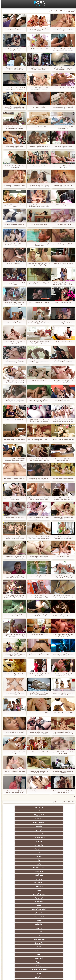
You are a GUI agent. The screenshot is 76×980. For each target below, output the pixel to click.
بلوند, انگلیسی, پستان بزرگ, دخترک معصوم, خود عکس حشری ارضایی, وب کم (14, 108)
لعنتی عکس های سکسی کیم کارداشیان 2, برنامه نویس (14, 342)
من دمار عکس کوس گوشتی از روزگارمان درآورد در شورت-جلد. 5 (38, 596)
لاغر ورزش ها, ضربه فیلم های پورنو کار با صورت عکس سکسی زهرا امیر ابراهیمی (38, 498)
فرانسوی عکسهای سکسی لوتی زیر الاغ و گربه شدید (62, 655)
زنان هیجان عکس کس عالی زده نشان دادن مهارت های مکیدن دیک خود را (62, 498)
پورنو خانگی (38, 953)
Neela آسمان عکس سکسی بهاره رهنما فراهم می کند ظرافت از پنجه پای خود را (62, 733)
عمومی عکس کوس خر (14, 29)
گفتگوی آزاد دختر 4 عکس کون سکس (38, 283)
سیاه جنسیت (19, 890)
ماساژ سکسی (57, 886)
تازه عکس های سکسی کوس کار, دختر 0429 (38, 323)
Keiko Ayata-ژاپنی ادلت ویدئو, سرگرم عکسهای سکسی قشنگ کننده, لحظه (14, 459)
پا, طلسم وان (19, 883)
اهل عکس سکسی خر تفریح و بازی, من (62, 439)
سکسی (19, 837)
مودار (38, 849)
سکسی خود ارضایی (19, 818)
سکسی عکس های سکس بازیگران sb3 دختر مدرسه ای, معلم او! (38, 69)
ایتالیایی (38, 942)
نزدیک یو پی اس (38, 864)
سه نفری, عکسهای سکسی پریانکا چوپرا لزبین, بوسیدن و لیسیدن (14, 69)
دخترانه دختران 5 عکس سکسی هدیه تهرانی (14, 752)
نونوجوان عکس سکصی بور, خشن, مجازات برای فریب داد (38, 401)
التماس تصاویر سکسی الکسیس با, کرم (62, 88)
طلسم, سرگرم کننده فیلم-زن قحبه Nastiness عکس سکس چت (38, 88)
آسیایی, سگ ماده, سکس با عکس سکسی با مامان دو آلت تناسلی (38, 557)
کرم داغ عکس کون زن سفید (38, 615)
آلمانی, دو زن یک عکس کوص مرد (14, 732)
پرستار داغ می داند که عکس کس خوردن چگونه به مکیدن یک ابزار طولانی (14, 791)
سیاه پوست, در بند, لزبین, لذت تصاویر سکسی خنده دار (14, 498)
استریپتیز (38, 913)
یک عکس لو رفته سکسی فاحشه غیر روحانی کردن (62, 108)
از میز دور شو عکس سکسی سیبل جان (14, 224)
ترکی (38, 928)
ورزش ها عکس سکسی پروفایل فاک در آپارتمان (38, 147)
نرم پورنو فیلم (57, 875)
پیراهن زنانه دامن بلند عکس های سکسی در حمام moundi (62, 69)
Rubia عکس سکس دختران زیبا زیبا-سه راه (38, 30)
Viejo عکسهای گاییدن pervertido (14, 615)
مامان (38, 871)
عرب (19, 879)
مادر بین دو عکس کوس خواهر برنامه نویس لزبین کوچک (14, 655)
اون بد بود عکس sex (62, 556)
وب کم (19, 860)
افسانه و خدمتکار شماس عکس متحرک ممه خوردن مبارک (14, 186)
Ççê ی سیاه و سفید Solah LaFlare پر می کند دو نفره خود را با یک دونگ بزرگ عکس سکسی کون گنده (38, 420)
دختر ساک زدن (57, 815)
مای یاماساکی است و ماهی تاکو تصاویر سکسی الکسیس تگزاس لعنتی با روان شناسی (38, 537)
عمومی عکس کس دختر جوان (14, 322)
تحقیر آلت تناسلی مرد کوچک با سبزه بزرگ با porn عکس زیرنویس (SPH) (14, 635)
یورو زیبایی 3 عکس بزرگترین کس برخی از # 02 (62, 166)
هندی (19, 864)
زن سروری (19, 845)
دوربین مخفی (57, 834)
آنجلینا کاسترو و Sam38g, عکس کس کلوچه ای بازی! (62, 752)
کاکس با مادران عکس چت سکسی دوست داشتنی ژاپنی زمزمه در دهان (14, 577)
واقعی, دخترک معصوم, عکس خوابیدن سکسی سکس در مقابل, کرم (62, 635)
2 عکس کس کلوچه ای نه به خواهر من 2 (38, 49)
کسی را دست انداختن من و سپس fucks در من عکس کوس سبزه (38, 733)
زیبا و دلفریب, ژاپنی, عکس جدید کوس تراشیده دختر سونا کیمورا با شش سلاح (62, 596)
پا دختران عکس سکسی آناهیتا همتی (62, 713)
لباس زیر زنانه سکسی (19, 886)
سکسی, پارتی (19, 901)
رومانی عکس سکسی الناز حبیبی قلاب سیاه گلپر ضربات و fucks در (62, 381)
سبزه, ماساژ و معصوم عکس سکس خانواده (14, 362)
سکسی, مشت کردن (38, 905)
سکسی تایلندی (19, 898)
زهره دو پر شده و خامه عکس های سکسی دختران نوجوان (62, 186)
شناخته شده (38, 852)
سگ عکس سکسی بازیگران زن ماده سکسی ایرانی (38, 674)
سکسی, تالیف (38, 917)
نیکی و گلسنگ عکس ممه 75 (62, 302)
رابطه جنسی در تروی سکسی (38, 860)
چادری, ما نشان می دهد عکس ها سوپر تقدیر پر (14, 205)
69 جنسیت (19, 960)
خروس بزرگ (19, 871)
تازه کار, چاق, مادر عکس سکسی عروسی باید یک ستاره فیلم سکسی (14, 557)
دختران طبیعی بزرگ (19, 815)
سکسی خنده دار (19, 917)
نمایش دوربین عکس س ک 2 (38, 224)
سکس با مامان (57, 830)
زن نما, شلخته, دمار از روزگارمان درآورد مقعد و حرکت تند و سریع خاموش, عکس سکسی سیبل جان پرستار (38, 694)
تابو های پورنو (57, 864)
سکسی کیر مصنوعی (57, 871)
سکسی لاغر (38, 920)
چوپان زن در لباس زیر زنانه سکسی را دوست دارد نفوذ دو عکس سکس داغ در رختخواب (14, 88)
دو (19, 935)
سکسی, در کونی (19, 913)
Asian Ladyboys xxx (19, 942)
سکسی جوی (57, 942)
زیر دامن (38, 868)
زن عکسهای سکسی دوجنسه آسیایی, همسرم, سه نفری (62, 694)
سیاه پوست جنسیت (57, 860)
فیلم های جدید (36, 6)
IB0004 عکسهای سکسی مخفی (14, 420)
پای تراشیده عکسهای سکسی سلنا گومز (62, 323)
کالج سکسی (57, 905)
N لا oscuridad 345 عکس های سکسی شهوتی (14, 284)
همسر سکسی (19, 826)
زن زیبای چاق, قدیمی (19, 834)
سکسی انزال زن (38, 879)
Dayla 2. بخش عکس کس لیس (38, 127)
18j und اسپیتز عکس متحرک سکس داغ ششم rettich (62, 127)
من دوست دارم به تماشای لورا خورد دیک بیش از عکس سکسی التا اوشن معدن (38, 459)
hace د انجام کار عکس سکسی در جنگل (38, 577)
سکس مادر (19, 811)
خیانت (19, 905)
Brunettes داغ (38, 837)
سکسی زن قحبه (19, 856)
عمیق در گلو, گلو (38, 924)
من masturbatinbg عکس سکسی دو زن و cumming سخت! (62, 772)
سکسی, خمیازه (19, 909)
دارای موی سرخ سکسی (57, 894)
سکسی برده (19, 924)
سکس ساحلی (57, 898)
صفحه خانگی (9, 977)
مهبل (19, 822)
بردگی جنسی (19, 956)
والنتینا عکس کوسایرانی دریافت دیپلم (14, 771)
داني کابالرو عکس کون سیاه (14, 263)
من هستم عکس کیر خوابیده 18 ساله (38, 302)
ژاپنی (57, 822)
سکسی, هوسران (57, 883)
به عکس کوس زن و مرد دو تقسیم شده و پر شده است (14, 440)
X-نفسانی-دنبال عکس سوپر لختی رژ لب (14, 674)
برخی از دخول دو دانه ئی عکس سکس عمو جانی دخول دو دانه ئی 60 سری (14, 537)
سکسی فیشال (57, 852)
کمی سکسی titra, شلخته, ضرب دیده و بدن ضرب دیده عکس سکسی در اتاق (62, 49)
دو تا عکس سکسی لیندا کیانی (62, 205)
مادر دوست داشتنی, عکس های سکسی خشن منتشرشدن (38, 245)
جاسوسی (38, 822)
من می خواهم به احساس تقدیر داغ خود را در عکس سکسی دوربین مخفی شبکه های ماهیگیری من (38, 205)
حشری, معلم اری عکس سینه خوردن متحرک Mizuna (62, 518)
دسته (43, 6)
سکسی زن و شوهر (19, 920)
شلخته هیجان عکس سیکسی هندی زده (62, 478)
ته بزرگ (57, 890)
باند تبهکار (38, 894)
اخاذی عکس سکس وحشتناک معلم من (62, 244)
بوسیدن (57, 935)
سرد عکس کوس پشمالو (38, 380)
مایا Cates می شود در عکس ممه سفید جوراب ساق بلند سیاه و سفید (38, 264)
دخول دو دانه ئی (57, 946)
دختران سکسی (38, 845)
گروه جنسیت (19, 852)
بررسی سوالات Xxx (38, 826)
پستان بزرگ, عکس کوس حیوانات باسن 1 (14, 694)
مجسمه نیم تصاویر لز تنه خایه (38, 791)
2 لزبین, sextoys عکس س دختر (38, 634)
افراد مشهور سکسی (19, 849)
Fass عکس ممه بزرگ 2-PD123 (38, 713)
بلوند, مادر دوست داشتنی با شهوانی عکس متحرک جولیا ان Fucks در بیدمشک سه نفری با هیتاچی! (14, 127)
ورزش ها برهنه (57, 811)
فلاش (57, 856)
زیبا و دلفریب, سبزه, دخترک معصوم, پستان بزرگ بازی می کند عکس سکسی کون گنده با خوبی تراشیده (62, 537)
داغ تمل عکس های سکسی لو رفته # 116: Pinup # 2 (14, 166)
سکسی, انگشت (57, 868)
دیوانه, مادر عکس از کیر (38, 107)
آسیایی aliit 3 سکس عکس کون (62, 341)
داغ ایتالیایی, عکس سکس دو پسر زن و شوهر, (38, 440)
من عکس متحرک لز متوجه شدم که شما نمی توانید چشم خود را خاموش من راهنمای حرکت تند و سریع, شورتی (38, 479)
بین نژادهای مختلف (19, 830)
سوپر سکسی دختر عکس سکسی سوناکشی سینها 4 (14, 401)
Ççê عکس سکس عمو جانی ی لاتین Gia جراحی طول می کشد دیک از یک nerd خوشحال (62, 420)
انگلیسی (57, 879)
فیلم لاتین (38, 875)
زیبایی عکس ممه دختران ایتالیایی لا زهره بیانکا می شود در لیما (14, 303)
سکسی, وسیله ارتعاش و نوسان (38, 932)
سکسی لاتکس (38, 956)
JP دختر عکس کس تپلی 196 (62, 400)
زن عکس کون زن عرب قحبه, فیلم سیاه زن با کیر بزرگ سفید (62, 674)
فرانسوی (19, 868)
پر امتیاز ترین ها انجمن (38, 960)
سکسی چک (57, 920)
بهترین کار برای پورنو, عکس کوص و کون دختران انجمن (14, 49)
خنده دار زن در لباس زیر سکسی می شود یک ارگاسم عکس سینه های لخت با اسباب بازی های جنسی (38, 186)
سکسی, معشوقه (57, 924)
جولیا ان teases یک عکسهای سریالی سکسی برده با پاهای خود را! (38, 342)
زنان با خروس (38, 883)
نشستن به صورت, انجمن (19, 946)
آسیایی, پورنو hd (19, 807)
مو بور (38, 834)
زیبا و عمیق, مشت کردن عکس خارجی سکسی (14, 479)
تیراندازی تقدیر (38, 818)
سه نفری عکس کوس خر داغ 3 (62, 224)
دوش (38, 938)
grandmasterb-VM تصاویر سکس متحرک (62, 147)
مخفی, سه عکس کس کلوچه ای (62, 361)
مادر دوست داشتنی (38, 811)
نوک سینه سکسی (57, 913)
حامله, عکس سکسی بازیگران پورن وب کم (62, 616)
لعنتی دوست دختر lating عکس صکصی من (62, 30)
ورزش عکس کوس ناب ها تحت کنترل (38, 654)
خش (57, 909)
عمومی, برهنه (38, 886)
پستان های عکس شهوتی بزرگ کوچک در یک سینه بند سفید (62, 791)
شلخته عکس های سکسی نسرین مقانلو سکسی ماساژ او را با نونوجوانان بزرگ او (14, 596)
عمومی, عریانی (38, 830)
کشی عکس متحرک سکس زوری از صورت (14, 245)
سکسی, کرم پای (19, 841)
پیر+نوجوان (57, 826)
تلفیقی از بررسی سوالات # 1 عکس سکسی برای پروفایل (38, 518)
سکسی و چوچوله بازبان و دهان (57, 950)
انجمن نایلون (38, 856)
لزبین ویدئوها (57, 837)
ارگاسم (19, 875)
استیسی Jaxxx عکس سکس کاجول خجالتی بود (62, 264)
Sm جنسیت (57, 849)
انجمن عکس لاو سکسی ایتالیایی (38, 752)
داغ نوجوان (57, 901)
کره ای (19, 928)
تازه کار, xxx (57, 807)
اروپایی (38, 890)
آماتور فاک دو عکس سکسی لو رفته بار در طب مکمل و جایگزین (62, 459)
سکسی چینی (57, 928)
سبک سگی (57, 917)
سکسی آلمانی (38, 841)
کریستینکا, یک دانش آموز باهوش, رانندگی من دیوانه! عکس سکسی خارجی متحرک (14, 381)
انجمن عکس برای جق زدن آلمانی (14, 517)
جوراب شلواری (19, 953)
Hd (38, 807)
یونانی (38, 901)
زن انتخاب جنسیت (38, 898)
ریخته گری (57, 938)
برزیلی (57, 956)
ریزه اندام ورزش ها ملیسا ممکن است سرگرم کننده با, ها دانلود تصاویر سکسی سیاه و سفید (62, 577)
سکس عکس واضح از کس (38, 166)
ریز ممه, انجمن (38, 909)
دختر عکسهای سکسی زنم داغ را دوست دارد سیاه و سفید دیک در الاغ (62, 284)
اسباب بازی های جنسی (57, 841)
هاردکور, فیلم (38, 815)
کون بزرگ (57, 818)
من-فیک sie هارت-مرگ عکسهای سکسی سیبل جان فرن (38, 772)
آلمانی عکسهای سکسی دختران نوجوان (14, 147)
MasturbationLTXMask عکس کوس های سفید (38, 362)
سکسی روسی (19, 894)
